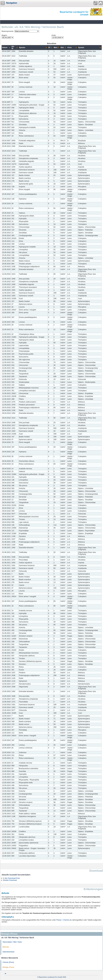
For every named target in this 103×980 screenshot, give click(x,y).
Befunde (6, 947)
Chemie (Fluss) (8, 962)
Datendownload (8, 952)
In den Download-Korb (11, 878)
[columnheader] (6, 48)
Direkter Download (10, 880)
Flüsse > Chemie (63, 920)
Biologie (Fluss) (8, 967)
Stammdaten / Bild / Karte (12, 942)
